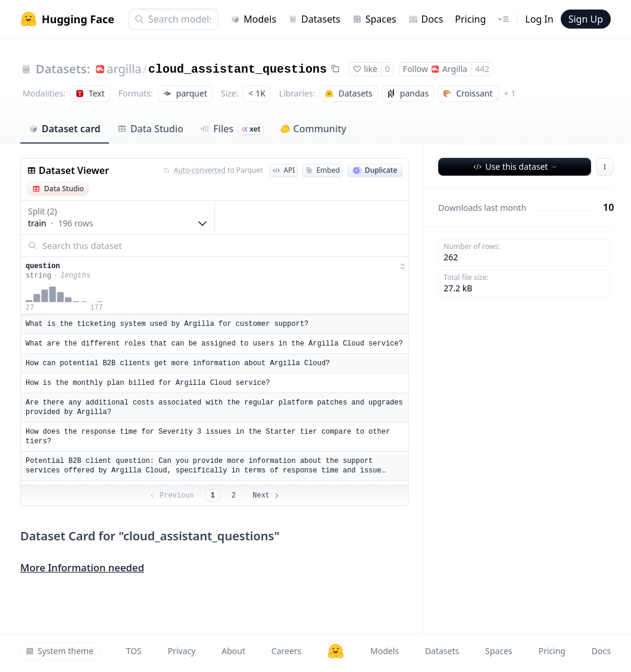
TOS (134, 651)
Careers (286, 651)
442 (482, 69)
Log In (539, 19)
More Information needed (82, 567)
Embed (322, 170)
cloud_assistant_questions (238, 69)
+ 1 (510, 93)
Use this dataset (516, 167)
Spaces (374, 19)
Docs (426, 19)
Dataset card (65, 129)
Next (266, 496)
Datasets (314, 19)
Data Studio (150, 129)
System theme (60, 651)
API (284, 170)
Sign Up (586, 19)
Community (313, 129)
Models (253, 19)
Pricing (470, 19)
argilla (124, 69)
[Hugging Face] (336, 651)
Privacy (182, 651)
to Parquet (213, 170)
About (233, 651)
